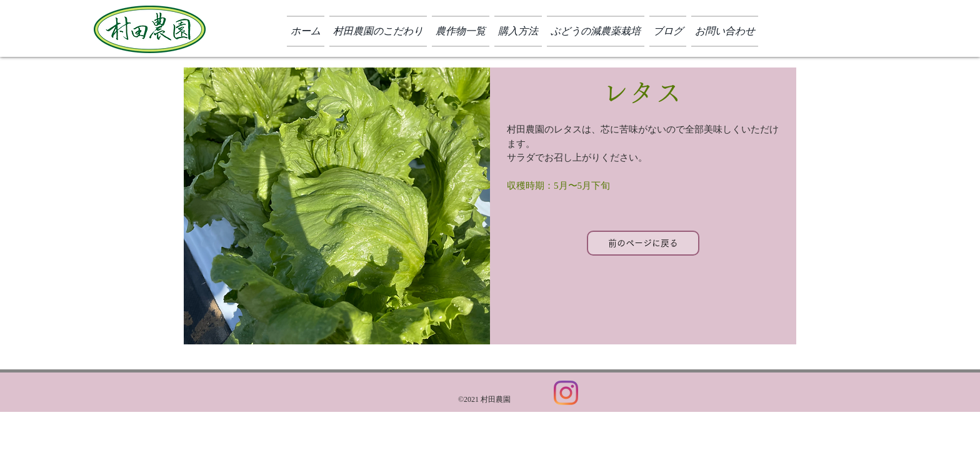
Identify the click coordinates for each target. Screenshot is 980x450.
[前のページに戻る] (643, 243)
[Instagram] (566, 393)
